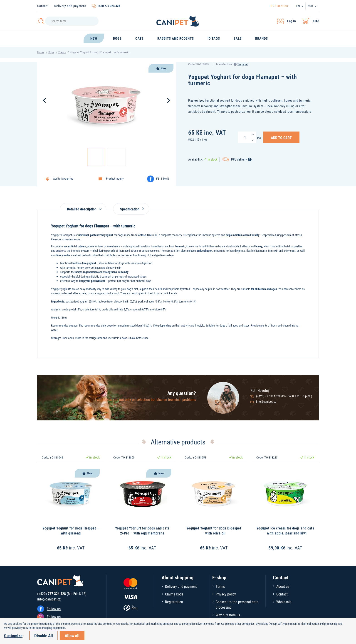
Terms (220, 586)
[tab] (83, 207)
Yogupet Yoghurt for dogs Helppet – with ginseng (71, 531)
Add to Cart (281, 137)
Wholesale (284, 602)
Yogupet (243, 64)
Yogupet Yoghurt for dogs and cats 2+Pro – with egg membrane (142, 531)
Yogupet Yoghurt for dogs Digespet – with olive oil (214, 531)
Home (41, 52)
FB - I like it (163, 178)
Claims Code (174, 594)
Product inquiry (115, 178)
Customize (13, 635)
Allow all (72, 635)
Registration (174, 602)
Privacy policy (226, 594)
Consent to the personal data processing (237, 604)
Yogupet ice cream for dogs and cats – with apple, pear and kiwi (285, 531)
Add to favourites (63, 178)
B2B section (279, 6)
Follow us (54, 609)
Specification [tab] (131, 209)
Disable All (44, 635)
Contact (43, 6)
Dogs (51, 52)
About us (283, 586)
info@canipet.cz (266, 401)
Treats (62, 52)
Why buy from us (228, 615)
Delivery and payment (70, 6)
